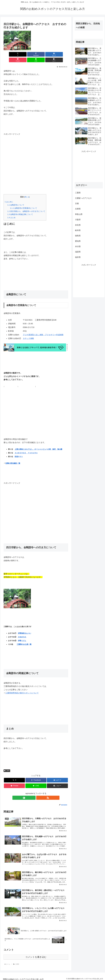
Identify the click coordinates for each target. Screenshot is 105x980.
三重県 (7, 765)
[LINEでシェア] (52, 54)
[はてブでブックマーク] (31, 54)
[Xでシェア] (9, 54)
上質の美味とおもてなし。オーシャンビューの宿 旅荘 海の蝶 (38, 444)
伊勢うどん (22, 635)
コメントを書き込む (36, 955)
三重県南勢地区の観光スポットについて (22, 687)
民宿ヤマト (19, 451)
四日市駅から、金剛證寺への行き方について (26, 206)
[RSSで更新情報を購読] (38, 792)
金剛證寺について (16, 199)
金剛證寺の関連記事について (20, 209)
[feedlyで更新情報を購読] (34, 792)
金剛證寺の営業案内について (23, 203)
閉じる (27, 191)
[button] (63, 54)
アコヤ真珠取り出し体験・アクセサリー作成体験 (43, 329)
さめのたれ (22, 631)
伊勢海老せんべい (25, 628)
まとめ (11, 212)
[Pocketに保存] (41, 54)
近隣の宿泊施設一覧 (13, 458)
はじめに (9, 196)
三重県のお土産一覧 (24, 639)
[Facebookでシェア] (20, 54)
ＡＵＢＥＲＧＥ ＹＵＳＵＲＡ (26, 447)
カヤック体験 (28, 333)
